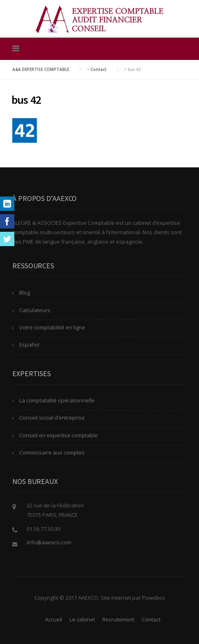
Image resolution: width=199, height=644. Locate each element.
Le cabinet (82, 619)
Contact (151, 619)
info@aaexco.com (49, 542)
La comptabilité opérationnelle (57, 400)
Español (29, 345)
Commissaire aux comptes (52, 452)
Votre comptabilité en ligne (52, 327)
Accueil (54, 619)
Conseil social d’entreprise (52, 418)
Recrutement (118, 619)
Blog (25, 292)
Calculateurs (35, 310)
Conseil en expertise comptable (59, 435)
